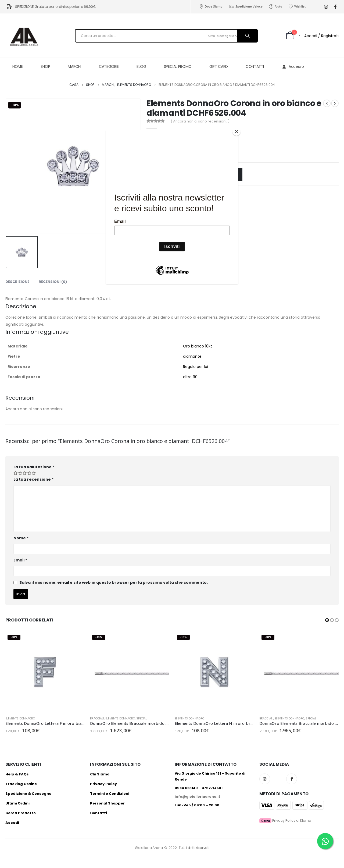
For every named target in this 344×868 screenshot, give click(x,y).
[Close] (236, 132)
